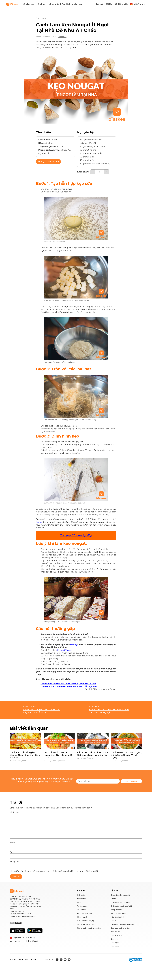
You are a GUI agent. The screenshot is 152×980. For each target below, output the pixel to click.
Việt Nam (139, 4)
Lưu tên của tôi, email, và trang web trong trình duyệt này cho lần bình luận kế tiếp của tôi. (55, 871)
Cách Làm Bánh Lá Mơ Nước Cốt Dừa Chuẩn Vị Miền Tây (93, 754)
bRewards (54, 4)
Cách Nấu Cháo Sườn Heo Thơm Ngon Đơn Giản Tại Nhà (69, 686)
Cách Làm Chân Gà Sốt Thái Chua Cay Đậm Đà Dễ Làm (69, 684)
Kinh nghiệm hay (74, 4)
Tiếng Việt (123, 4)
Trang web (15, 862)
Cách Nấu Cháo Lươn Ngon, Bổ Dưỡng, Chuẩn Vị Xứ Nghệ (126, 755)
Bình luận (15, 812)
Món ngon (41, 18)
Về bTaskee (30, 4)
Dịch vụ (43, 4)
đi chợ (39, 522)
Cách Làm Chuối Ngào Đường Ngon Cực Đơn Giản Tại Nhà (25, 755)
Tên (12, 843)
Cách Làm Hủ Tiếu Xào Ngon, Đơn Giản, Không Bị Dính (58, 755)
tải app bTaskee (65, 650)
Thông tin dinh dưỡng (48, 162)
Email (13, 852)
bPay (63, 4)
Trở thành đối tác (105, 4)
